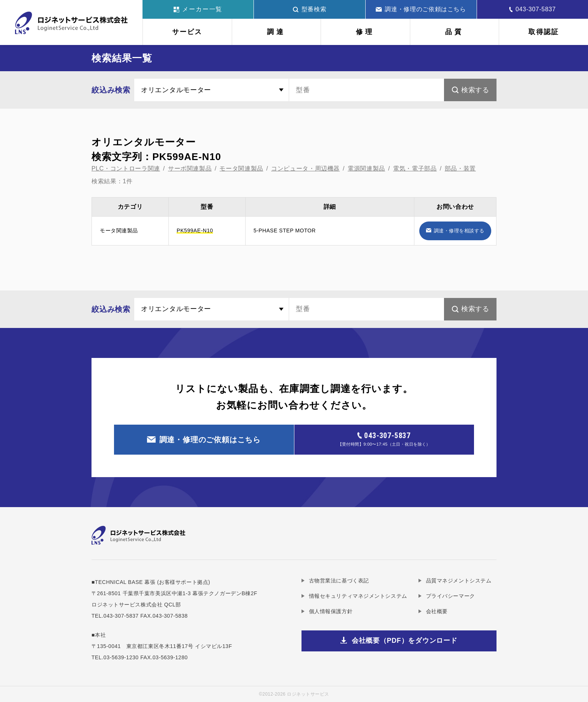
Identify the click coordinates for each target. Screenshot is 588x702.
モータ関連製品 (241, 168)
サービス (187, 32)
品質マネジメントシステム (459, 581)
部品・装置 (460, 168)
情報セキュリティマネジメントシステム (358, 596)
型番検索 (310, 9)
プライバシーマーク (451, 596)
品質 (454, 32)
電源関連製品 (366, 168)
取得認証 (544, 32)
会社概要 (437, 611)
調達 (276, 32)
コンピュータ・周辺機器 (305, 168)
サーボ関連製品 (190, 168)
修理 (365, 32)
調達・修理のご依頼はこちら (421, 9)
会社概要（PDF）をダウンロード (405, 641)
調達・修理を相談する (459, 231)
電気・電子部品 (415, 168)
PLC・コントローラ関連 (126, 168)
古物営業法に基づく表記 (339, 581)
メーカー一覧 (198, 9)
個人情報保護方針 (331, 611)
